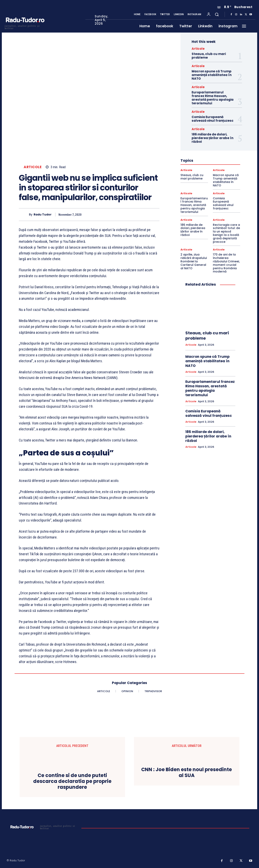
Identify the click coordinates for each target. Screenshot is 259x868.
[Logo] (25, 27)
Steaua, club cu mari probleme (209, 56)
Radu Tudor (43, 215)
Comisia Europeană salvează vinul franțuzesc (213, 119)
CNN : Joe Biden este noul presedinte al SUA (187, 773)
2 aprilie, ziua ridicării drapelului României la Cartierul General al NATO (194, 261)
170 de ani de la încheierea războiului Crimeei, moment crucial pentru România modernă (226, 263)
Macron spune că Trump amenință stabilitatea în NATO (212, 75)
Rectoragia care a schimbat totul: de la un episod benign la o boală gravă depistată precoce (226, 233)
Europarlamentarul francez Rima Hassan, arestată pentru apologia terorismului (213, 98)
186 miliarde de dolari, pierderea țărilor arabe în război (212, 138)
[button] (217, 14)
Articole (33, 167)
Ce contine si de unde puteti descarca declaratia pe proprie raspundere (72, 781)
